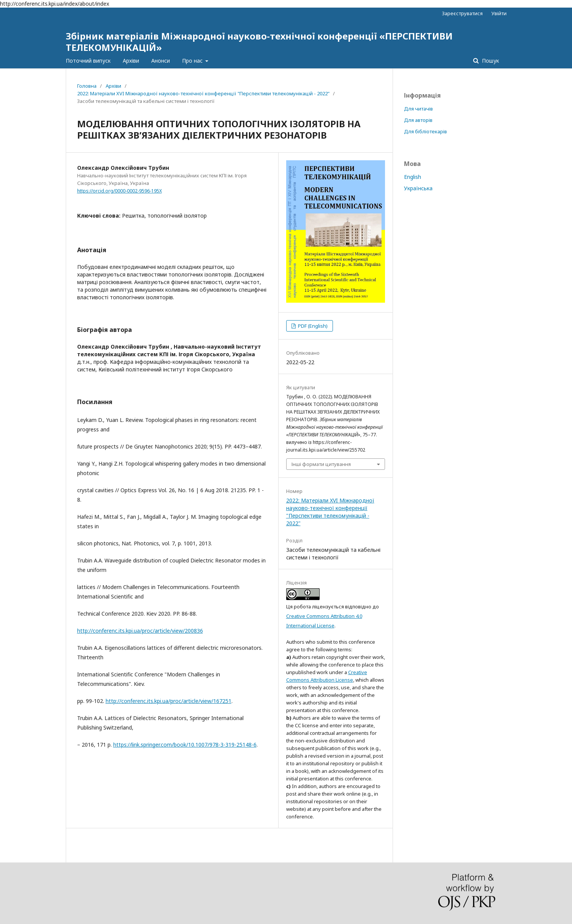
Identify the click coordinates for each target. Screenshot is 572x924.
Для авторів (418, 120)
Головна (87, 86)
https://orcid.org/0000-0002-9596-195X (120, 191)
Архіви (131, 61)
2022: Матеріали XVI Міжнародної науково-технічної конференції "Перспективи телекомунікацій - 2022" (203, 93)
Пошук (490, 61)
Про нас (193, 61)
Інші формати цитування (321, 464)
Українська (418, 188)
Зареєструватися (462, 13)
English (413, 177)
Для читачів (418, 109)
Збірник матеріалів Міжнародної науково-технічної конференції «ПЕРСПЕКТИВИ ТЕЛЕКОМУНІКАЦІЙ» (259, 42)
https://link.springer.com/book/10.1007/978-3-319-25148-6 (185, 745)
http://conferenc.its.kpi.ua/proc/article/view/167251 (169, 701)
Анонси (161, 61)
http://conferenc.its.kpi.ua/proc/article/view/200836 (140, 631)
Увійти (499, 13)
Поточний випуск (88, 61)
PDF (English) (312, 326)
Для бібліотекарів (425, 131)
